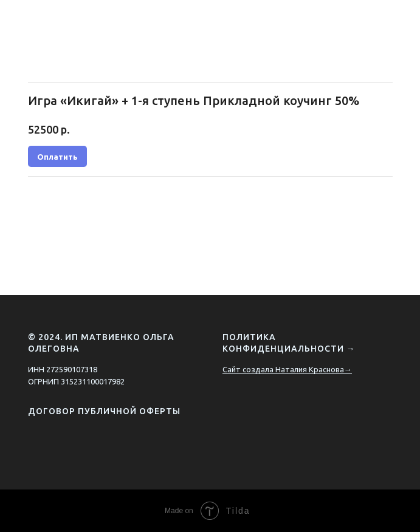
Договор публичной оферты (104, 411)
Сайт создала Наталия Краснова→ (287, 369)
